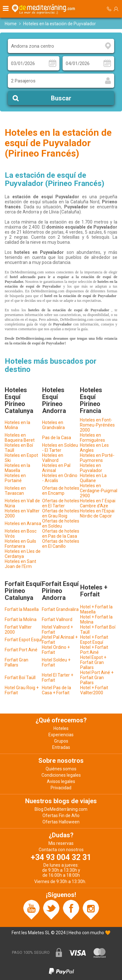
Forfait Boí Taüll (20, 678)
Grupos (61, 741)
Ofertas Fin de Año (61, 816)
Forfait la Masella (22, 609)
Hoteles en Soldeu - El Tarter (60, 448)
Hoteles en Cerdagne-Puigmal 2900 (99, 491)
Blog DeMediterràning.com (61, 809)
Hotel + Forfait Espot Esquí (94, 640)
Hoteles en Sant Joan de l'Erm (20, 564)
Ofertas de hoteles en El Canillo (61, 544)
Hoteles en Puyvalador (91, 468)
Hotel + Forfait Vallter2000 (94, 690)
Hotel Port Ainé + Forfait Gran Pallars (97, 678)
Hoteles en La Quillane (93, 478)
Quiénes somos (61, 769)
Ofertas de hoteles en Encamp (61, 491)
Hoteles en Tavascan (15, 491)
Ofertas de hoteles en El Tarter (61, 503)
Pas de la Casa (57, 438)
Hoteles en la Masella (17, 468)
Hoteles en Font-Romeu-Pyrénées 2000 (97, 425)
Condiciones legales (61, 775)
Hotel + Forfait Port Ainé (94, 650)
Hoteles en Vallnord (53, 458)
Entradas (61, 747)
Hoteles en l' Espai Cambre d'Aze (98, 503)
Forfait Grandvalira (60, 609)
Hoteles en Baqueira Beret (20, 438)
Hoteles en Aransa (23, 523)
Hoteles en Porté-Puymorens (97, 458)
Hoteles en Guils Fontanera (20, 544)
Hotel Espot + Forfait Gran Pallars (93, 662)
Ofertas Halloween (61, 822)
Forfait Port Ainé (21, 650)
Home (11, 24)
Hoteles (61, 728)
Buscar (61, 98)
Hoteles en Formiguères (92, 438)
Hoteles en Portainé (15, 478)
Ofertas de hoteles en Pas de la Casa (61, 534)
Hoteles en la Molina (17, 425)
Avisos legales (61, 781)
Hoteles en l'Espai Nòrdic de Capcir (97, 513)
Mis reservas (61, 843)
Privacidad (61, 788)
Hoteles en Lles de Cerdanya (23, 554)
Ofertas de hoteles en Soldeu (61, 523)
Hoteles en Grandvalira (53, 425)
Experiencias (61, 735)
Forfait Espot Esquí (23, 640)
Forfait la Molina (21, 619)
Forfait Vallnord (57, 619)
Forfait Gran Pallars (17, 662)
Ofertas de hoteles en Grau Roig (61, 513)
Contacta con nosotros (61, 850)
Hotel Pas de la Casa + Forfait (56, 690)
